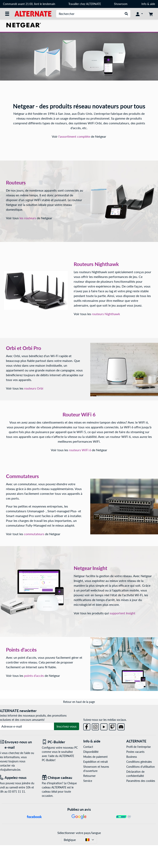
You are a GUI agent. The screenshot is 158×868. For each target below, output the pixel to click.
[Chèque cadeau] (60, 778)
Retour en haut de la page (79, 702)
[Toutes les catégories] (7, 14)
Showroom (121, 4)
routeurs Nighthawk (106, 314)
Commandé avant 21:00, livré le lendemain (29, 4)
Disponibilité (91, 752)
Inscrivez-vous (67, 726)
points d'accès (34, 676)
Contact (88, 747)
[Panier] (151, 14)
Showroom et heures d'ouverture (96, 769)
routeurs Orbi (34, 388)
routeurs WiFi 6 (80, 450)
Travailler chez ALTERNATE (85, 4)
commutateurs (34, 534)
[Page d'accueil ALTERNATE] (33, 13)
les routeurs (28, 218)
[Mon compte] (139, 14)
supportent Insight (122, 613)
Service (88, 781)
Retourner (89, 776)
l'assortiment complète (75, 136)
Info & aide (148, 4)
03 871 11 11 (17, 792)
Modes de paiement (95, 757)
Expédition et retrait (96, 762)
